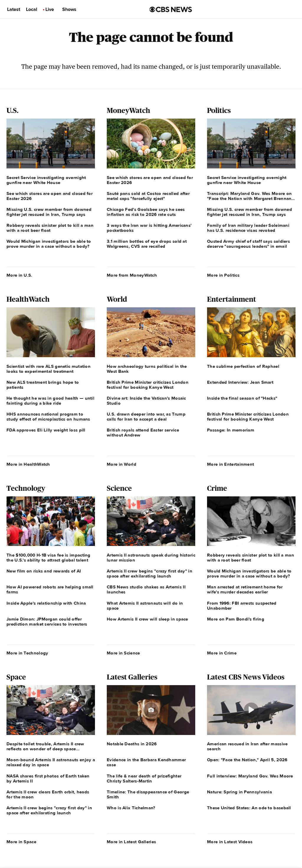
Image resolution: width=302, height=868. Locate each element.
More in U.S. (19, 275)
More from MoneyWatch (132, 275)
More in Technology (27, 653)
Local (32, 9)
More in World (122, 464)
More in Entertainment (230, 464)
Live (50, 9)
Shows (69, 9)
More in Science (123, 653)
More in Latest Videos (230, 842)
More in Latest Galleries (131, 842)
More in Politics (223, 275)
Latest (14, 9)
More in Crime (222, 653)
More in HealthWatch (28, 464)
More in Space (21, 842)
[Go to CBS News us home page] (171, 9)
